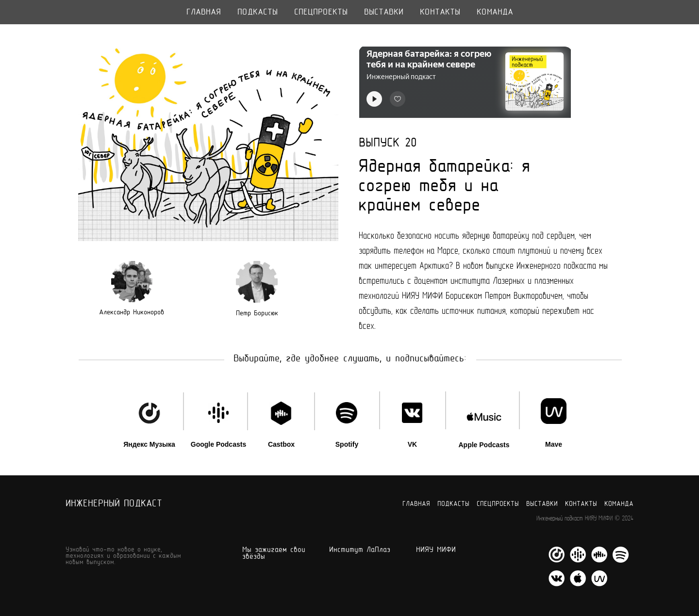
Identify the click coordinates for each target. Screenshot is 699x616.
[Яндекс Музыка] (557, 560)
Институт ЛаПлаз (360, 550)
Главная (204, 13)
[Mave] (599, 584)
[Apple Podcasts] (578, 584)
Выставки (384, 13)
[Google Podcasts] (578, 560)
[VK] (557, 584)
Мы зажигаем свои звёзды (274, 553)
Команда (495, 13)
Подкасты (258, 13)
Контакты (440, 13)
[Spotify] (621, 560)
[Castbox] (599, 560)
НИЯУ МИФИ (436, 550)
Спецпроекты (321, 13)
